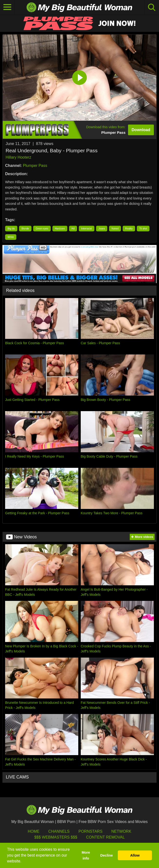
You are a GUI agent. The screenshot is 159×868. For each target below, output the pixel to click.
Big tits (11, 229)
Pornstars (90, 831)
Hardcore (60, 229)
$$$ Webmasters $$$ (56, 837)
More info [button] (86, 855)
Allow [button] (135, 855)
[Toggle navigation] (7, 7)
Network (121, 831)
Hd (73, 229)
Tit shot (143, 229)
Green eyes (42, 229)
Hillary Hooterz (18, 157)
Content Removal (105, 837)
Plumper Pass (35, 166)
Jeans (102, 229)
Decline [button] (106, 855)
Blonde (25, 229)
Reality (129, 229)
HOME (34, 831)
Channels (59, 831)
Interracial (87, 229)
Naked (115, 229)
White (11, 237)
